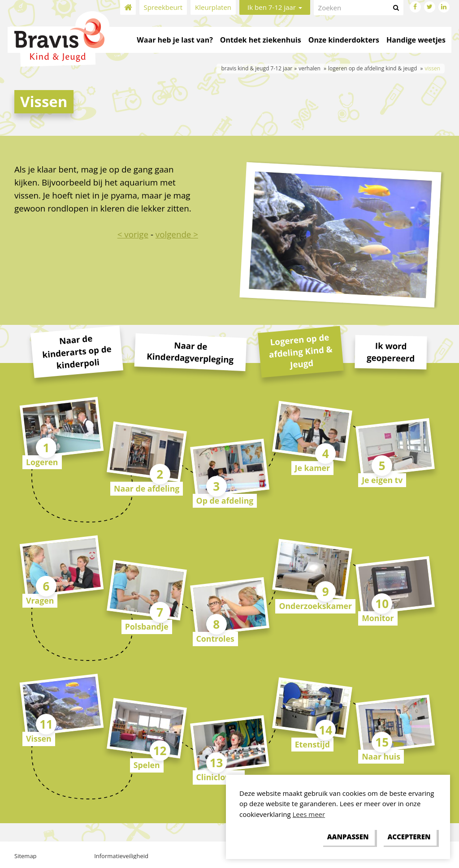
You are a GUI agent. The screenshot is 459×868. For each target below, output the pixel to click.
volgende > (177, 234)
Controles (215, 639)
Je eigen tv (382, 480)
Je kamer (312, 468)
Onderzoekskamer (315, 606)
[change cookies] (348, 837)
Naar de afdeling (147, 488)
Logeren (42, 462)
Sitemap (26, 856)
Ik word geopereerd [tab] (391, 352)
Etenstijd (312, 744)
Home (128, 7)
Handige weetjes (416, 40)
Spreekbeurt (163, 7)
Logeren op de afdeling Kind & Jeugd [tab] (300, 351)
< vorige (133, 234)
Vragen (40, 600)
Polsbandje (147, 626)
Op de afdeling (225, 501)
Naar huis (381, 756)
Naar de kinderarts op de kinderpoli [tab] (77, 352)
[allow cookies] (409, 837)
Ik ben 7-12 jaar (275, 7)
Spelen (147, 765)
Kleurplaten (213, 7)
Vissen (39, 738)
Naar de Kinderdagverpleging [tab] (190, 352)
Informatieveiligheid (121, 856)
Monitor (378, 618)
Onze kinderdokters (344, 40)
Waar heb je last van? (175, 40)
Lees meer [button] (309, 814)
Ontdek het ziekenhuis (261, 40)
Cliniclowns (219, 777)
